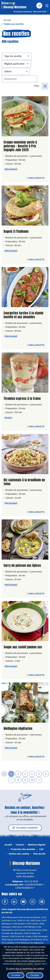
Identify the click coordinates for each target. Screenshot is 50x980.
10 (32, 780)
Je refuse (16, 975)
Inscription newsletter (25, 828)
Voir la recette (36, 178)
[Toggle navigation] (47, 6)
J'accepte (35, 975)
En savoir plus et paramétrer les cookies (25, 969)
